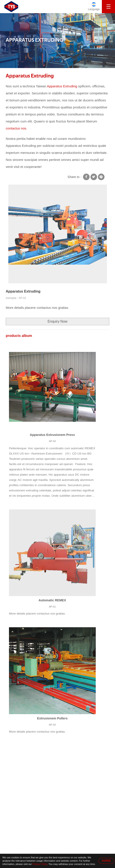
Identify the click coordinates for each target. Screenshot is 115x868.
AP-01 (52, 607)
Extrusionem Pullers (52, 718)
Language (94, 9)
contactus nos (16, 128)
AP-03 (52, 725)
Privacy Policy (40, 864)
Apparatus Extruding (30, 76)
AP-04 (52, 441)
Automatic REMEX (52, 600)
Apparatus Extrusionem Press (52, 435)
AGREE (106, 861)
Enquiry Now (57, 321)
